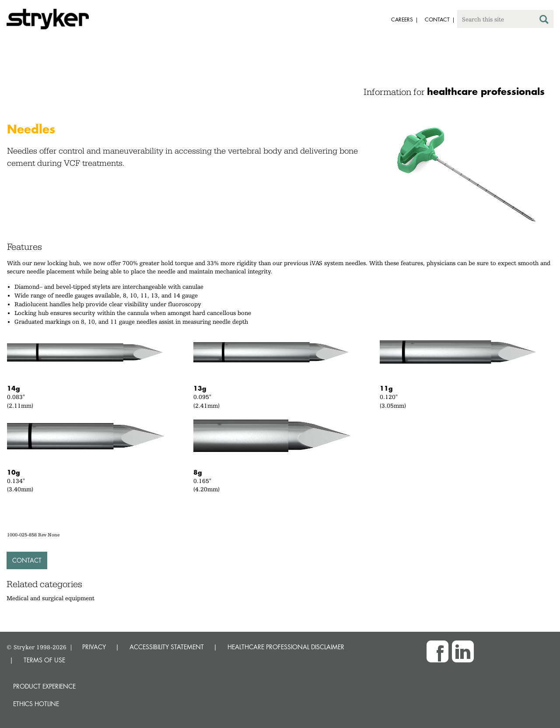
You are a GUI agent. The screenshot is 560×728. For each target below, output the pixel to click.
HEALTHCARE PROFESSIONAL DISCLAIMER (286, 647)
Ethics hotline (36, 704)
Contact (27, 560)
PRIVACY (94, 647)
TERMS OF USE (44, 660)
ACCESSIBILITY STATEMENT (167, 647)
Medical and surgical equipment (51, 598)
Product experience (44, 686)
